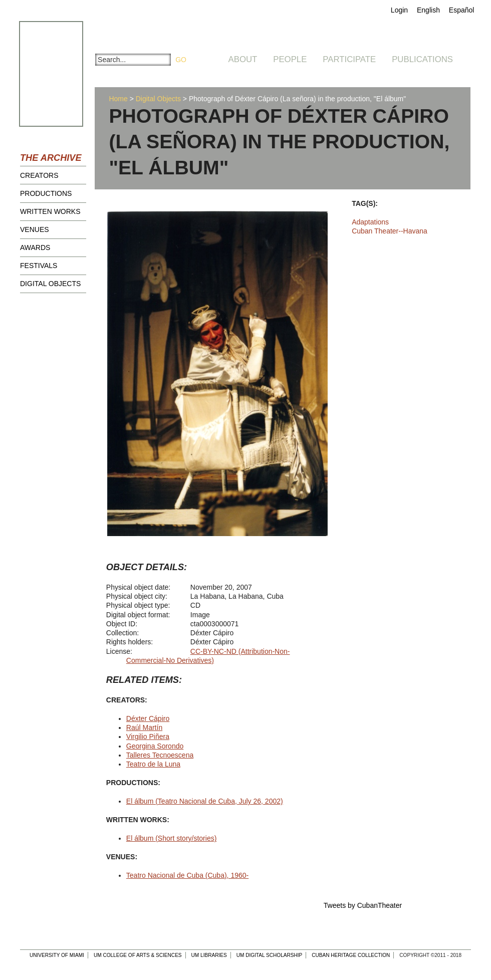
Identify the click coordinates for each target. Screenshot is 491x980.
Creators (39, 175)
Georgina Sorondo (155, 746)
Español (462, 10)
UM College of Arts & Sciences (138, 955)
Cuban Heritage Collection (351, 955)
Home (118, 99)
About (243, 59)
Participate (349, 59)
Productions (46, 193)
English (428, 10)
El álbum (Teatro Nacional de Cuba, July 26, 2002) (205, 801)
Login (399, 10)
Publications (422, 59)
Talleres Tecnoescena (160, 755)
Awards (35, 248)
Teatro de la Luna (153, 764)
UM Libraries (209, 955)
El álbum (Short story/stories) (172, 838)
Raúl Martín (144, 727)
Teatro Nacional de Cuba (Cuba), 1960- (187, 875)
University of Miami (57, 955)
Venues (35, 229)
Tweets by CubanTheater (363, 905)
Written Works (50, 211)
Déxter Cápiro (148, 718)
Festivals (39, 266)
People (290, 59)
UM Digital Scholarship (270, 955)
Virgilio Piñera (148, 737)
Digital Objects (50, 284)
